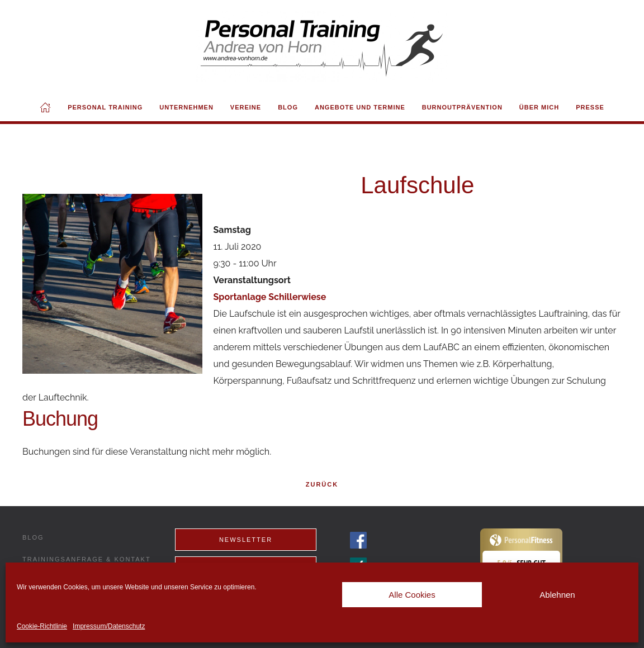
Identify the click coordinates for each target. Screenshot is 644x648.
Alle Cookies (412, 595)
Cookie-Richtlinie (42, 626)
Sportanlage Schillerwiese (270, 297)
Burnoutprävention (462, 107)
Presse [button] (590, 107)
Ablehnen (557, 595)
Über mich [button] (539, 107)
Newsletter (246, 540)
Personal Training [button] (105, 107)
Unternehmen (186, 107)
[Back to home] (322, 47)
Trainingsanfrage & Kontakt (87, 559)
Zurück (322, 484)
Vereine (246, 107)
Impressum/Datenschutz (109, 626)
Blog (288, 107)
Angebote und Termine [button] (360, 107)
